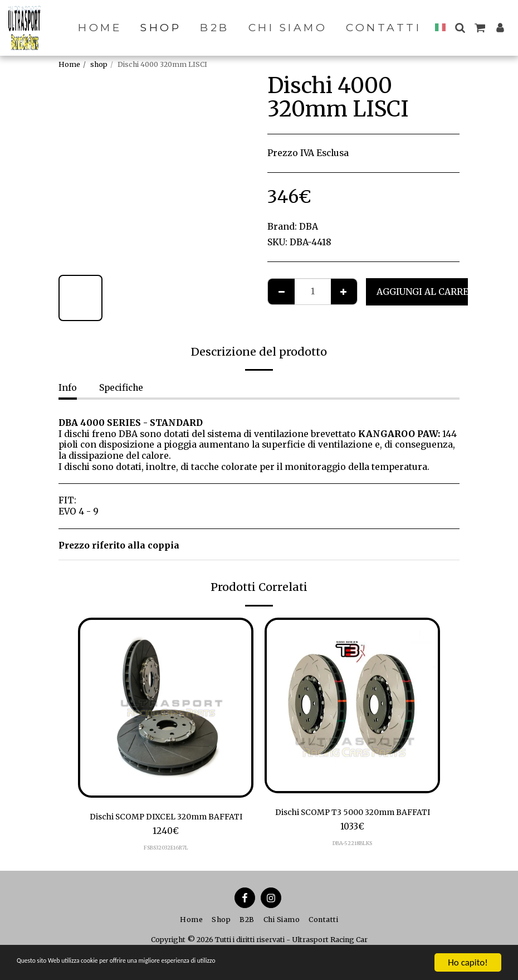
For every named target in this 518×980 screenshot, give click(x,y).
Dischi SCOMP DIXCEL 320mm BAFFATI (166, 818)
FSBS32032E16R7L (166, 849)
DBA (309, 227)
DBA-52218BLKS (353, 858)
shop (99, 64)
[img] (166, 708)
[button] (460, 28)
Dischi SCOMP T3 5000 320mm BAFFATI (353, 820)
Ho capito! (468, 962)
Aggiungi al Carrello (431, 292)
